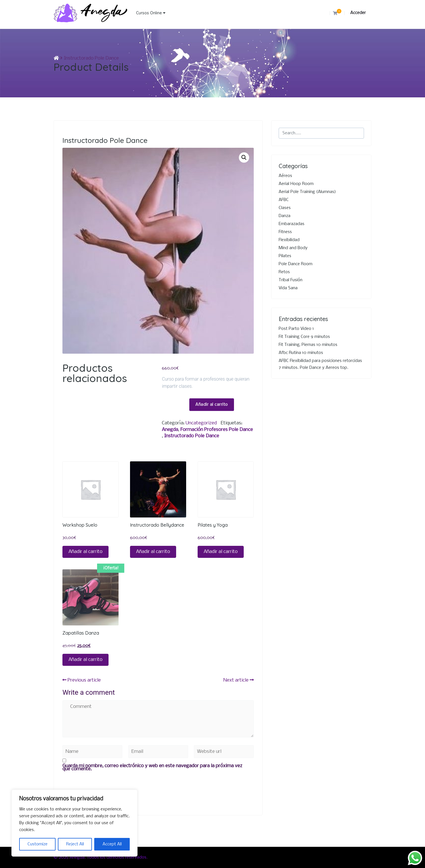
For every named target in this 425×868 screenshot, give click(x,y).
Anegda (170, 430)
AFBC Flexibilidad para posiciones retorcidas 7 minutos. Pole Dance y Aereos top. (320, 364)
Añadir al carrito (212, 405)
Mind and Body (293, 248)
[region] (74, 823)
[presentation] (106, 784)
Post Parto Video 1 (296, 329)
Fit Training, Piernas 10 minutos (308, 345)
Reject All (75, 844)
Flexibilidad (289, 240)
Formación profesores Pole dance (217, 430)
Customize (38, 844)
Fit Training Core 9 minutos (304, 337)
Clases (285, 208)
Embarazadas (292, 224)
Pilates (285, 256)
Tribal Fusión (291, 280)
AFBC (284, 200)
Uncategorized (201, 423)
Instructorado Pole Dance (192, 436)
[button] (244, 158)
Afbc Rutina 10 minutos (301, 353)
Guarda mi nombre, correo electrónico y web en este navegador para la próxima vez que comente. (152, 767)
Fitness (285, 232)
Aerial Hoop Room (296, 184)
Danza (285, 216)
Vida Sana (288, 288)
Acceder (358, 13)
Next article (239, 680)
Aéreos (285, 176)
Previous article (82, 680)
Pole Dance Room (296, 264)
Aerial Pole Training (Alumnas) (307, 192)
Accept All (112, 844)
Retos (284, 272)
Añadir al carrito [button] (85, 552)
